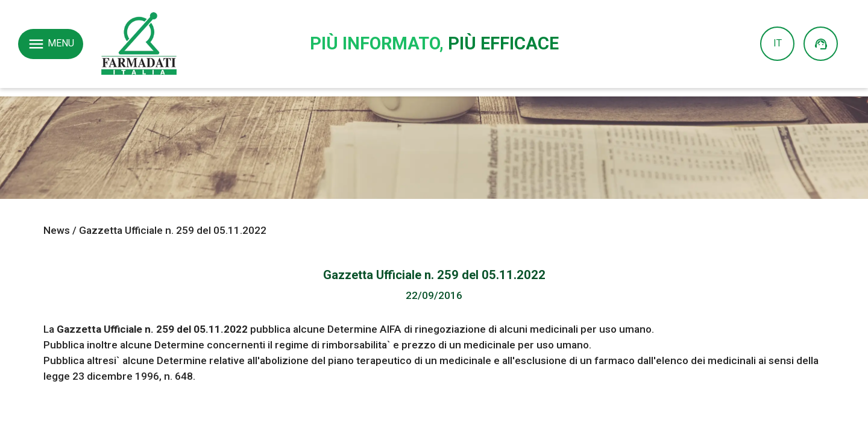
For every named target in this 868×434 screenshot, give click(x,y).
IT (777, 43)
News (57, 230)
